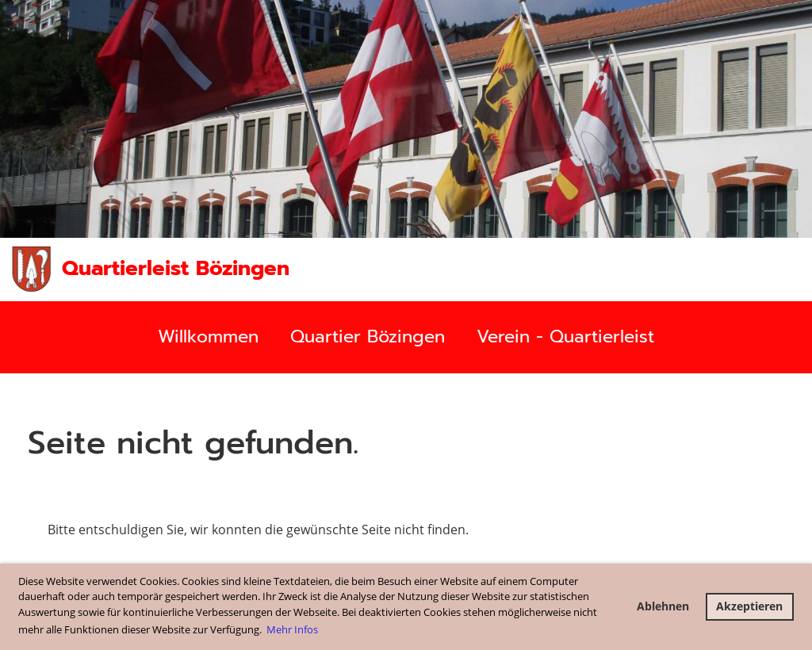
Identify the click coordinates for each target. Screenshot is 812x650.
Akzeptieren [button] (749, 606)
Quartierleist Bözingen (176, 269)
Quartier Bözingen (368, 336)
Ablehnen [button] (663, 606)
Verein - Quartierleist (565, 336)
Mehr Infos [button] (292, 629)
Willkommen (208, 336)
